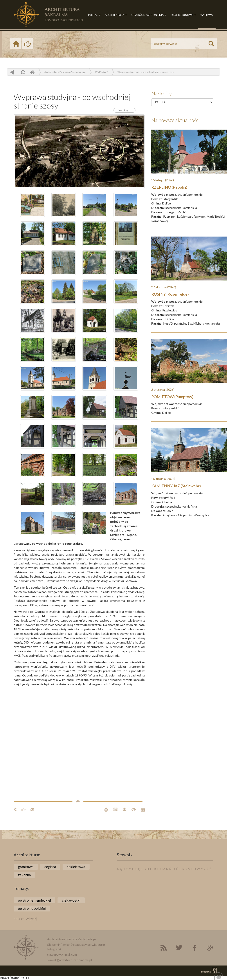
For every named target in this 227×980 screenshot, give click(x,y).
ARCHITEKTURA (116, 15)
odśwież (22, 72)
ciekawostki (71, 900)
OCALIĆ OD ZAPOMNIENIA (149, 15)
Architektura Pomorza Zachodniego (65, 72)
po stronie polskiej (32, 908)
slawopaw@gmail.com (62, 954)
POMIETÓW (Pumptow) (172, 397)
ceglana (50, 867)
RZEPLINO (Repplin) (169, 187)
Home (32, 72)
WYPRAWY (207, 15)
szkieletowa (76, 867)
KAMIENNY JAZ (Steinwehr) (176, 486)
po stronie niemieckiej (34, 900)
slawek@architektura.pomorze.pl (69, 960)
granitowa (26, 867)
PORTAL (94, 15)
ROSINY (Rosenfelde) (170, 294)
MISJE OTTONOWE (183, 15)
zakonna (24, 875)
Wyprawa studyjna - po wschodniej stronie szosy (146, 72)
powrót (12, 72)
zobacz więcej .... (27, 919)
